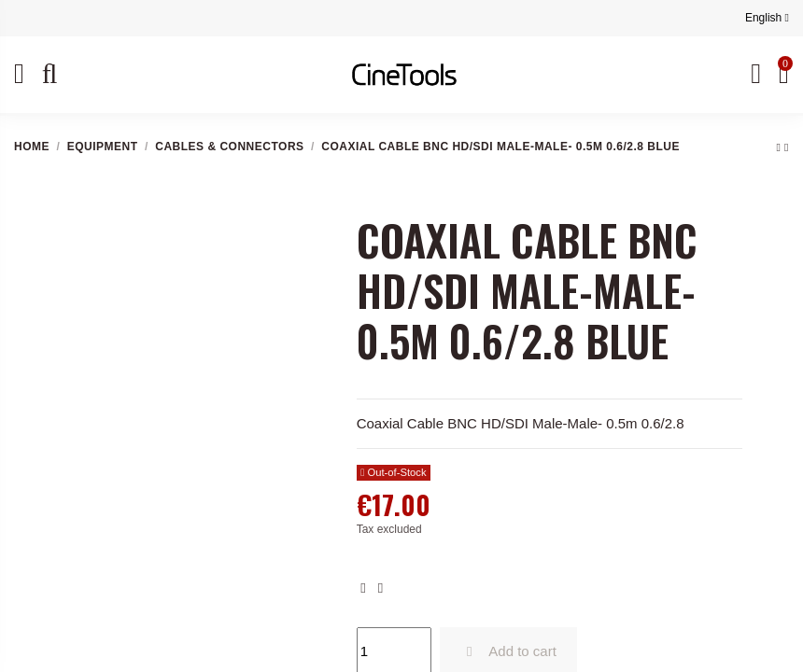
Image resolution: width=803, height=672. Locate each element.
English (767, 18)
